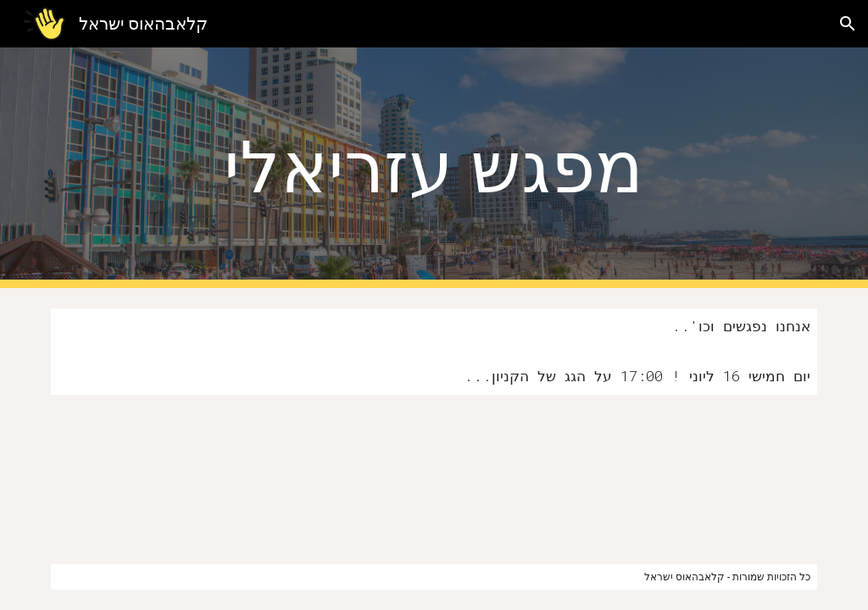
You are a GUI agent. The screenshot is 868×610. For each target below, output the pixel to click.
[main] (434, 168)
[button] (848, 24)
